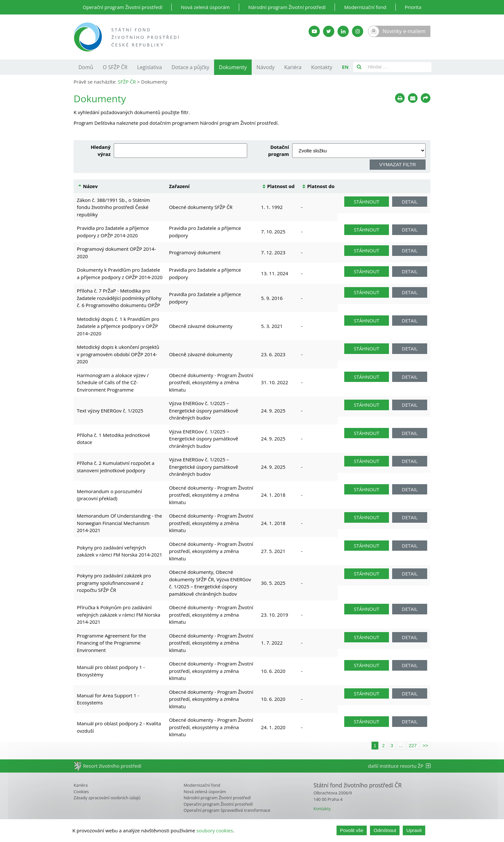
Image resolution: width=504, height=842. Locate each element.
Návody (265, 67)
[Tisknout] (400, 98)
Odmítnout (385, 830)
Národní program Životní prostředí (287, 7)
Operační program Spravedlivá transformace (227, 810)
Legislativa (149, 67)
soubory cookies (215, 830)
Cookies (81, 792)
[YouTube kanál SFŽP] (314, 31)
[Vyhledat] (359, 67)
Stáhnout (367, 202)
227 (413, 745)
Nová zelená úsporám (205, 7)
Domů (86, 67)
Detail (410, 202)
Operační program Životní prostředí (122, 7)
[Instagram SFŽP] (358, 31)
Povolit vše (352, 830)
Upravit (414, 830)
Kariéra (293, 67)
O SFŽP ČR (115, 67)
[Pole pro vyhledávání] (398, 67)
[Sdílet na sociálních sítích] (426, 98)
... (401, 745)
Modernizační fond (365, 7)
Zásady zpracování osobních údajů (107, 798)
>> (425, 745)
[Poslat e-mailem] (413, 98)
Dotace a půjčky (190, 67)
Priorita (413, 7)
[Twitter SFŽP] (329, 31)
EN (345, 67)
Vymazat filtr (398, 164)
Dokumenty (233, 67)
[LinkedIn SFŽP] (343, 31)
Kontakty (322, 67)
